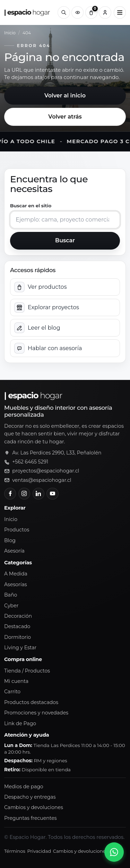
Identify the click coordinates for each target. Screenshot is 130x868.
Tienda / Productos (27, 671)
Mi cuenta (16, 681)
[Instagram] (24, 494)
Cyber (11, 606)
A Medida (16, 574)
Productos (17, 530)
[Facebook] (10, 494)
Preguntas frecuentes (31, 818)
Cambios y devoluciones (34, 807)
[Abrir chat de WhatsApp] (114, 852)
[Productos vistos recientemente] (77, 12)
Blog (10, 540)
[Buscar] (64, 12)
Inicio (10, 33)
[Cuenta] (105, 12)
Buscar (65, 240)
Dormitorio (18, 637)
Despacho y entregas (30, 797)
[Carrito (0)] (91, 12)
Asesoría (14, 551)
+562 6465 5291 (30, 462)
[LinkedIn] (38, 494)
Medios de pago (24, 787)
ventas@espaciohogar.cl (42, 480)
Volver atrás (65, 117)
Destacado (17, 626)
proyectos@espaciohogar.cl (46, 471)
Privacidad (39, 851)
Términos (15, 851)
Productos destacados (31, 702)
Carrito (12, 692)
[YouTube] (52, 494)
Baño (11, 595)
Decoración (18, 616)
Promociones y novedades (36, 713)
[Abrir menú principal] (120, 12)
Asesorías (16, 584)
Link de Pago (20, 723)
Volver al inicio (65, 96)
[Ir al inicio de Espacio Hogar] (27, 12)
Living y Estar (20, 648)
